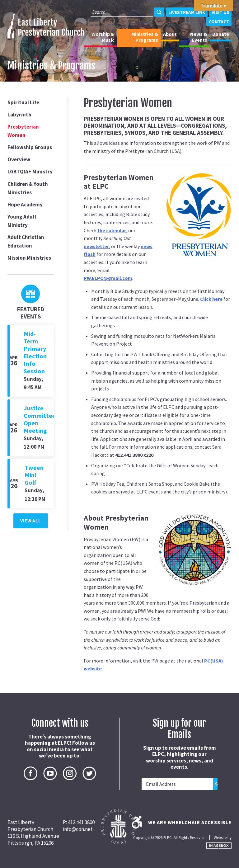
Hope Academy (25, 205)
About (170, 34)
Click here (211, 299)
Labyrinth (19, 115)
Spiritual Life (23, 102)
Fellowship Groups (30, 147)
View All (30, 521)
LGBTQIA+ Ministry (30, 172)
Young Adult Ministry (22, 221)
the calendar (112, 230)
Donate (221, 34)
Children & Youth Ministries (28, 188)
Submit (216, 784)
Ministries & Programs (145, 37)
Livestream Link (187, 12)
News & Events (199, 37)
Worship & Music (103, 37)
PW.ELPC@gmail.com (108, 278)
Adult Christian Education (26, 241)
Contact (219, 22)
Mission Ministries (29, 258)
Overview (19, 159)
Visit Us (220, 12)
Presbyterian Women (23, 131)
